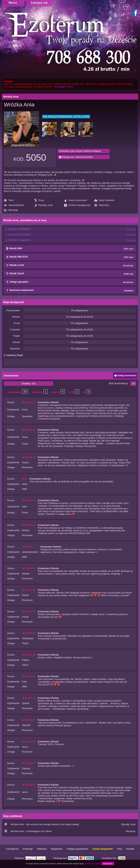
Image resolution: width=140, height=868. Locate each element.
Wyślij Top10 (70, 274)
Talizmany (102, 205)
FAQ (119, 849)
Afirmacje (11, 210)
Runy (39, 200)
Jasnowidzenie (14, 205)
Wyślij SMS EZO (70, 257)
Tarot (9, 200)
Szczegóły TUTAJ (64, 87)
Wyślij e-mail (70, 265)
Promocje (28, 849)
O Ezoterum (12, 849)
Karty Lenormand (75, 200)
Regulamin (57, 849)
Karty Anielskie (104, 200)
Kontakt (130, 849)
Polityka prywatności (77, 849)
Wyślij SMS (70, 249)
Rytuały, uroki (43, 205)
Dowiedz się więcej (93, 863)
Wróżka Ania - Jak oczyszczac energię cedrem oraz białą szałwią (45, 824)
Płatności (42, 849)
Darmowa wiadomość (70, 290)
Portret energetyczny (77, 205)
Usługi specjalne (70, 282)
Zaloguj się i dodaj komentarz (76, 157)
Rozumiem (108, 863)
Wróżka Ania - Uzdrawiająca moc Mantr (31, 831)
